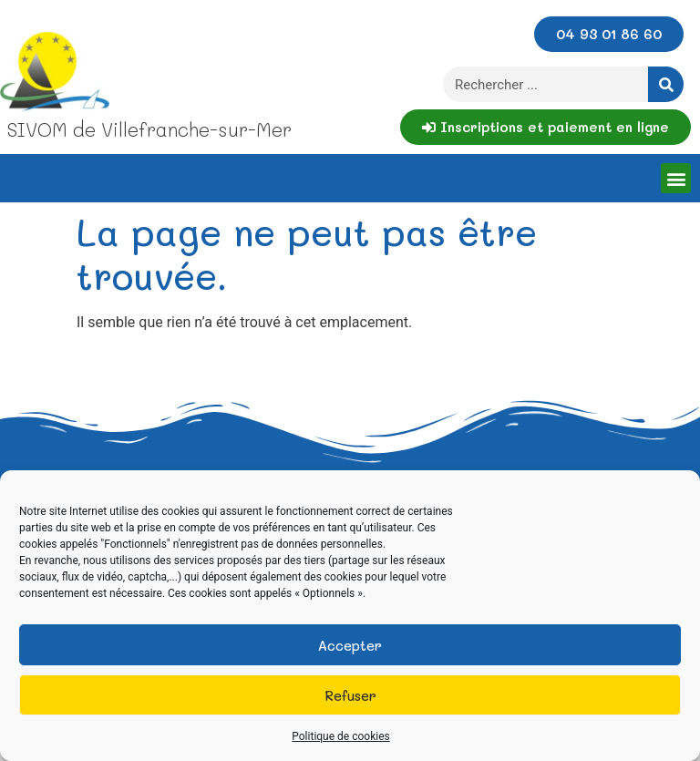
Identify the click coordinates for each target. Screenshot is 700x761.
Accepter (350, 645)
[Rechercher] (666, 84)
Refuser (350, 695)
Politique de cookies (340, 736)
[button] (676, 178)
